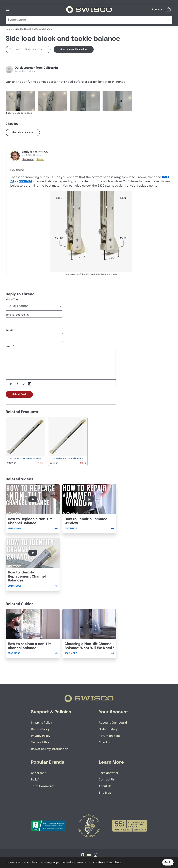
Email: (10, 330)
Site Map (105, 793)
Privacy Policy (41, 736)
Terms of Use (40, 742)
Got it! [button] (168, 862)
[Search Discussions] (32, 49)
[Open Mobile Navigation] (8, 9)
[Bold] (11, 384)
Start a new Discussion (74, 49)
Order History (108, 729)
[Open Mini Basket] (169, 10)
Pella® (35, 780)
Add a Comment (23, 132)
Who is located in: (17, 315)
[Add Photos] (30, 384)
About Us (105, 786)
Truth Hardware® (43, 786)
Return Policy (40, 729)
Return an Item (109, 736)
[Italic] (17, 384)
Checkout (106, 742)
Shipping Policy (42, 723)
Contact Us (107, 780)
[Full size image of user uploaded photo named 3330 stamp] (85, 101)
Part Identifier (109, 773)
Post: (9, 346)
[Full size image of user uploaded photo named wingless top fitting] (20, 101)
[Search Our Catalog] (84, 20)
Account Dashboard (113, 723)
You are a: (12, 299)
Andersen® (39, 773)
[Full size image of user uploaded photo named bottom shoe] (117, 101)
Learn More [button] (114, 862)
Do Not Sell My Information (50, 749)
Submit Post (19, 394)
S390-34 (26, 181)
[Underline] (24, 384)
